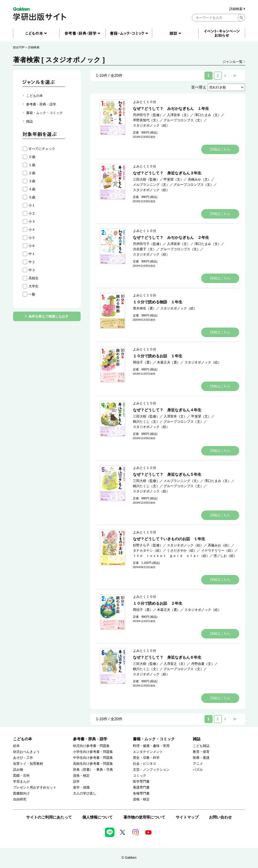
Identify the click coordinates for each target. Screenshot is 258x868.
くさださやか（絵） (182, 550)
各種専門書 (141, 793)
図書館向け (21, 793)
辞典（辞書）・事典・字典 (93, 770)
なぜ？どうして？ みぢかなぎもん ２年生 (171, 238)
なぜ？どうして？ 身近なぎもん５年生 (167, 474)
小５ (32, 238)
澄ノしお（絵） (225, 556)
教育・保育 (201, 752)
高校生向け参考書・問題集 (93, 764)
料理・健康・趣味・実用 (151, 746)
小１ (32, 205)
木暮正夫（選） (169, 362)
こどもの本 (23, 739)
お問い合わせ (220, 817)
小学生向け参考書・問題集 (93, 752)
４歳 (32, 189)
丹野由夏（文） (203, 664)
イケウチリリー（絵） (218, 550)
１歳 (32, 165)
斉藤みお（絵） (219, 545)
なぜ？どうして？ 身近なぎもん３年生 (167, 173)
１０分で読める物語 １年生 (158, 302)
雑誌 (197, 739)
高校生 (34, 278)
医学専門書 (141, 782)
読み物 (18, 770)
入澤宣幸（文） (179, 115)
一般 (32, 294)
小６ (32, 246)
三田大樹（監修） (146, 179)
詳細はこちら (220, 149)
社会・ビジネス (145, 764)
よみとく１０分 (145, 102)
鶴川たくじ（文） (146, 422)
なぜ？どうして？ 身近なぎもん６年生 (167, 657)
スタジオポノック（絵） (151, 125)
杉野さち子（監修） (148, 545)
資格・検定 (81, 776)
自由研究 (20, 799)
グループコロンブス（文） (184, 120)
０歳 (32, 157)
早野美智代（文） (146, 120)
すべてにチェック (42, 149)
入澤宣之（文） (175, 664)
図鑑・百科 (21, 776)
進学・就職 (81, 787)
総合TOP (19, 47)
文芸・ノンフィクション (151, 770)
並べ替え (199, 87)
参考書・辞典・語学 (90, 739)
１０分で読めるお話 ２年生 (158, 603)
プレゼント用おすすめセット (35, 787)
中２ (32, 262)
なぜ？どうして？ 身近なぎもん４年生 (167, 410)
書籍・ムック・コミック (154, 739)
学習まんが (21, 782)
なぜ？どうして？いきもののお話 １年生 (169, 539)
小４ (32, 230)
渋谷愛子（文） (145, 249)
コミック (140, 776)
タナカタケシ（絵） (148, 550)
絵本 (16, 746)
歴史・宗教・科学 (146, 758)
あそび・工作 (23, 758)
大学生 (34, 286)
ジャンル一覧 (234, 62)
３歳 (32, 181)
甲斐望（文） (174, 179)
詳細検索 (237, 9)
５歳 (32, 197)
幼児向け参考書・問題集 (91, 746)
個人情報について (97, 817)
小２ (32, 213)
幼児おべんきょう (26, 752)
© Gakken (129, 858)
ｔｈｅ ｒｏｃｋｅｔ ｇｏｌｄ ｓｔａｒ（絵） (171, 556)
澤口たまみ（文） (208, 115)
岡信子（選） (143, 362)
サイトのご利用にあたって (49, 817)
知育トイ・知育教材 (28, 764)
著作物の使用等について (144, 817)
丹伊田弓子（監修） (148, 115)
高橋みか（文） (200, 179)
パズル (198, 770)
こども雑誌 (201, 746)
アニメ (198, 764)
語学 (76, 782)
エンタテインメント (148, 752)
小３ (32, 221)
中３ (32, 270)
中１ (32, 254)
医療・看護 (201, 758)
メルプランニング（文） (151, 185)
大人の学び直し (85, 793)
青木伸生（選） (145, 308)
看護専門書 (141, 787)
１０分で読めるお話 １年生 (158, 356)
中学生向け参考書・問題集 (93, 758)
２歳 (32, 173)
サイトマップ (187, 817)
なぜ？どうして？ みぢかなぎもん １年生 (171, 109)
